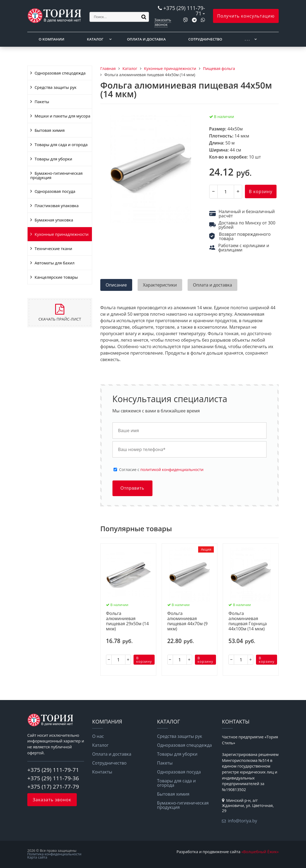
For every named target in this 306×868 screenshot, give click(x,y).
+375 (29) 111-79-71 (184, 11)
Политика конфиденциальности (54, 854)
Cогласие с (161, 470)
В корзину (261, 191)
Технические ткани (53, 248)
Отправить (132, 488)
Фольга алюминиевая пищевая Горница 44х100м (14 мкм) (247, 621)
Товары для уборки (53, 159)
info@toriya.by (242, 821)
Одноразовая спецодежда (60, 73)
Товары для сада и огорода (61, 144)
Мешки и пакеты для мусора (62, 116)
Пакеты (42, 102)
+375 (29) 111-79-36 (53, 778)
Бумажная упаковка (54, 220)
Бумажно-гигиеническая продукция (56, 175)
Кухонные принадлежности (61, 234)
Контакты (102, 772)
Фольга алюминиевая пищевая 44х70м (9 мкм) (187, 621)
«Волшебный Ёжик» (260, 852)
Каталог (95, 39)
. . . (247, 39)
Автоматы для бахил (54, 263)
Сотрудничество (205, 39)
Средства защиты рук (56, 87)
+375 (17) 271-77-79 (53, 786)
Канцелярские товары (56, 277)
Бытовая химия (50, 130)
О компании (51, 39)
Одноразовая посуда (55, 191)
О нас (98, 736)
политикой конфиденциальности (172, 470)
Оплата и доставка (146, 39)
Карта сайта (37, 857)
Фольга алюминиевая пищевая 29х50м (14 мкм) (127, 621)
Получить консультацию (246, 16)
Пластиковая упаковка (57, 206)
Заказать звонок (163, 22)
